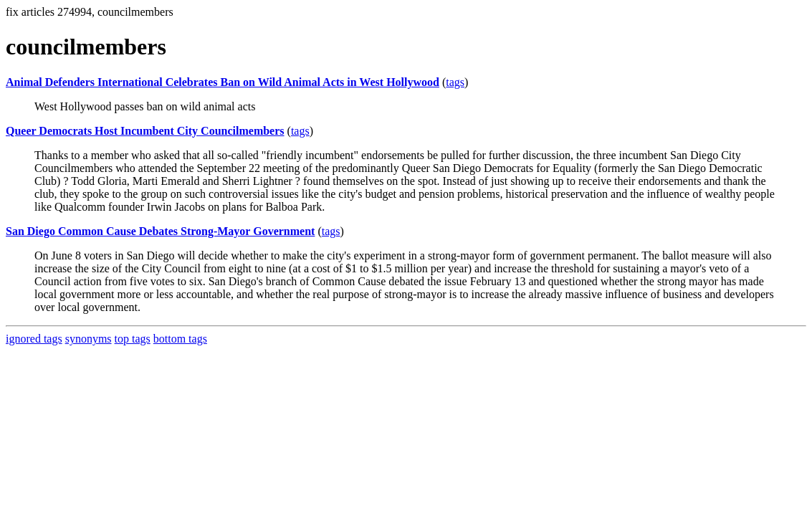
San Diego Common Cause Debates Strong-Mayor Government (160, 231)
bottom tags (180, 339)
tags (455, 82)
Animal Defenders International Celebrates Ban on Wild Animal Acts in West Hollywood (223, 82)
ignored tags (34, 339)
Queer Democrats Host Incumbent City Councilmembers (145, 131)
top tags (133, 339)
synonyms (89, 339)
